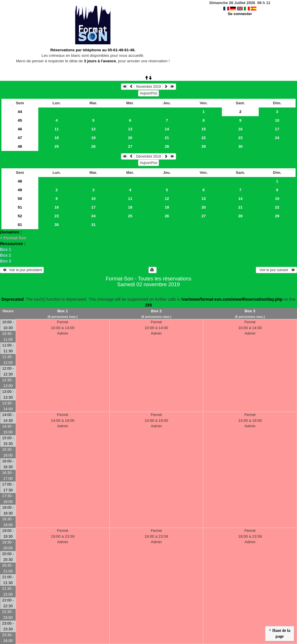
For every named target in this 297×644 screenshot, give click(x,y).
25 (57, 146)
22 (204, 138)
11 (57, 129)
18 (57, 138)
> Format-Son (13, 238)
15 (204, 129)
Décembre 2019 (148, 156)
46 (20, 129)
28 (167, 146)
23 (240, 138)
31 (94, 225)
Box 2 (6, 255)
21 (167, 138)
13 (130, 129)
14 (167, 129)
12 (94, 129)
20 (130, 138)
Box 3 (6, 261)
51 (20, 207)
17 (277, 129)
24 (277, 138)
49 (20, 190)
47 (20, 138)
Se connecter (240, 14)
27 (130, 146)
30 (240, 146)
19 (94, 138)
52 (20, 216)
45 (20, 120)
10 (277, 120)
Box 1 (6, 249)
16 (240, 129)
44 (20, 112)
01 (20, 225)
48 (20, 146)
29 (204, 146)
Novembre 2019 (148, 87)
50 (20, 199)
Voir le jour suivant (276, 270)
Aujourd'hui (148, 93)
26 (94, 146)
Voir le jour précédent (22, 270)
